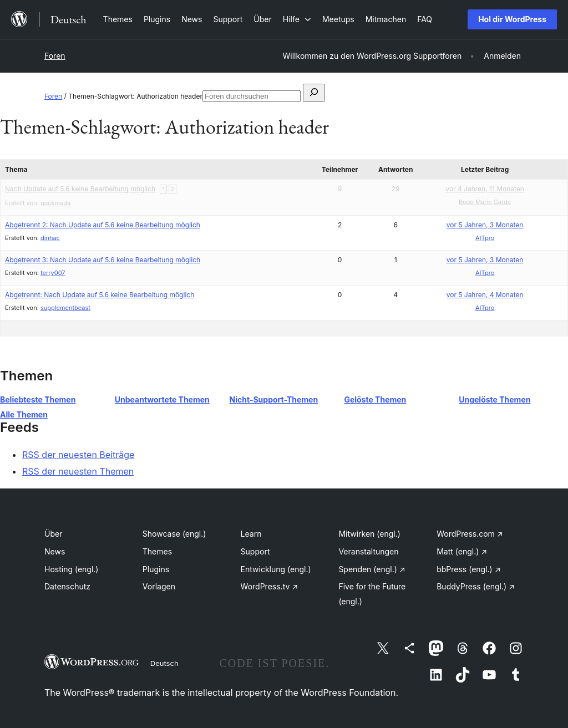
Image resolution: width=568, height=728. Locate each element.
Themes (157, 551)
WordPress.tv (270, 586)
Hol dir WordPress (512, 19)
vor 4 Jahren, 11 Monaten (485, 189)
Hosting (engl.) (71, 569)
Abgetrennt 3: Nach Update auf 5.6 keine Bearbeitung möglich (103, 260)
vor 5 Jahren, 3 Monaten (485, 225)
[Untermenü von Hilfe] (297, 19)
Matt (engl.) (462, 551)
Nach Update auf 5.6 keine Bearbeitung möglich (80, 189)
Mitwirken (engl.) (369, 534)
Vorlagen (159, 586)
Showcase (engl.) (174, 534)
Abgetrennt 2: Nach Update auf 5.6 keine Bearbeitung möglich (103, 225)
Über (53, 534)
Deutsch (164, 663)
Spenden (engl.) (372, 569)
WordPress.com (470, 534)
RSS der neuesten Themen (78, 471)
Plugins (156, 569)
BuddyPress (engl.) (476, 586)
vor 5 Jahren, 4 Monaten (485, 295)
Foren (55, 56)
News (55, 551)
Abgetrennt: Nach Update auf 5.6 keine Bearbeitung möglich (100, 295)
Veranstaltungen (368, 551)
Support (255, 551)
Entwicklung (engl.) (276, 569)
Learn (251, 534)
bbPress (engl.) (468, 569)
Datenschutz (67, 586)
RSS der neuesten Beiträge (78, 455)
